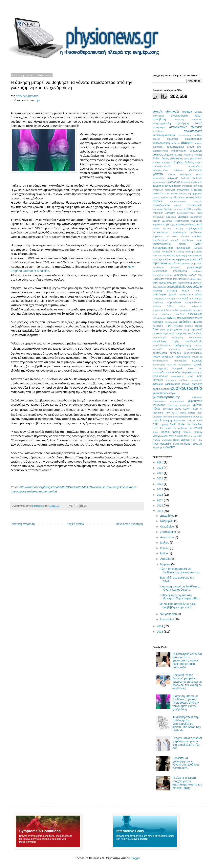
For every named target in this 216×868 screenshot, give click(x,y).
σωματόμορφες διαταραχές (168, 368)
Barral (183, 413)
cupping (164, 424)
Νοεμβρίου (167, 521)
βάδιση (156, 158)
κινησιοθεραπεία (163, 248)
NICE (199, 436)
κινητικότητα (168, 252)
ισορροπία (197, 221)
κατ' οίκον (171, 236)
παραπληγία (174, 302)
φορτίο (156, 389)
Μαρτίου (166, 564)
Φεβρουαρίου (169, 614)
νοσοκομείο (180, 275)
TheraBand (197, 444)
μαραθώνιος (175, 263)
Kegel (155, 432)
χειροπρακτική (177, 401)
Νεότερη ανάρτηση (23, 524)
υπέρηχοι (158, 380)
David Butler (177, 424)
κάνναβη (179, 229)
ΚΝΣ (155, 256)
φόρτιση (165, 389)
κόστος (171, 255)
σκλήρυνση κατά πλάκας (188, 334)
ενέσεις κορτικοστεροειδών (187, 197)
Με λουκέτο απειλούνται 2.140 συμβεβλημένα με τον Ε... (178, 606)
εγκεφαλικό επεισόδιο (190, 190)
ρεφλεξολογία (174, 330)
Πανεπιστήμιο (195, 299)
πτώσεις (178, 326)
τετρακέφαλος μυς (192, 372)
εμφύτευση (166, 197)
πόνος (171, 318)
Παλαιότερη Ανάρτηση (129, 524)
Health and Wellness (176, 428)
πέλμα (182, 306)
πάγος (199, 295)
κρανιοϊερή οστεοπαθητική (189, 256)
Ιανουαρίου (167, 619)
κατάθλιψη (197, 236)
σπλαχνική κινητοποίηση (187, 337)
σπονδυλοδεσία (194, 341)
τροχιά (190, 376)
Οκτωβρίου (167, 526)
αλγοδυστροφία (179, 116)
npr (38, 100)
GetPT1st (158, 428)
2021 (160, 478)
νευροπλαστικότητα (162, 275)
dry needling (195, 424)
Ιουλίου (165, 543)
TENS (187, 444)
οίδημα (193, 279)
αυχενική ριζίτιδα (173, 155)
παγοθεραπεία (186, 295)
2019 (160, 489)
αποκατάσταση (193, 131)
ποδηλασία (166, 314)
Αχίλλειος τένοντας (193, 155)
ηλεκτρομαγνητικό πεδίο (190, 213)
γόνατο (158, 174)
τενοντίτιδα (159, 372)
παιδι (179, 299)
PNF (193, 440)
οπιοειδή (197, 283)
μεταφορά (175, 267)
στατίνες (198, 345)
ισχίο (166, 225)
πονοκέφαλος (159, 318)
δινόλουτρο (197, 182)
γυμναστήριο (159, 178)
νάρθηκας (197, 271)
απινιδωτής (158, 131)
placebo (185, 440)
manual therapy (193, 432)
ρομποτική (168, 334)
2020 (160, 484)
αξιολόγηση (182, 123)
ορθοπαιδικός (159, 287)
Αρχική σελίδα (75, 524)
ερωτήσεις (178, 209)
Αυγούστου (167, 537)
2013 (160, 632)
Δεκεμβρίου (168, 516)
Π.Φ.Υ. (199, 291)
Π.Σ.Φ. (186, 291)
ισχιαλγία (158, 225)
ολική (200, 279)
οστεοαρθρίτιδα (176, 287)
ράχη (163, 330)
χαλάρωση (197, 397)
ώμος (178, 409)
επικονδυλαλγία (161, 205)
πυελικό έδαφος (194, 326)
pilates (176, 440)
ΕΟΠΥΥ (157, 201)
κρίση (155, 260)
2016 (160, 506)
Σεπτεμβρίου (168, 532)
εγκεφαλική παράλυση (164, 190)
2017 (160, 500)
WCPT (171, 447)
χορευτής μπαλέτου (179, 405)
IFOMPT (198, 428)
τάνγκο (191, 368)
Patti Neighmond (27, 96)
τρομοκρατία (177, 376)
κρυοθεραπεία (167, 260)
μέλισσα (198, 263)
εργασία (178, 205)
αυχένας (158, 155)
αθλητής (158, 112)
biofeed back (195, 413)
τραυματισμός (160, 376)
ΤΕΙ (200, 368)
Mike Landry (190, 436)
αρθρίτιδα (172, 139)
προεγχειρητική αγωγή (190, 318)
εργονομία (158, 209)
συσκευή (172, 365)
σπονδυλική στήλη (166, 341)
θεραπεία (183, 217)
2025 (160, 462)
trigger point (159, 448)
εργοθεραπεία (194, 205)
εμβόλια (156, 197)
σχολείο (198, 365)
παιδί (185, 299)
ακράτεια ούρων (192, 112)
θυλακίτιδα (167, 221)
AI (201, 409)
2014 (160, 626)
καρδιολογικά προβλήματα (188, 232)
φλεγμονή (197, 384)
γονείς (199, 174)
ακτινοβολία (158, 116)
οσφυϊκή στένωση (165, 291)
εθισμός (183, 194)
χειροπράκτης (159, 401)
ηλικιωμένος (159, 217)
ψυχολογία (168, 409)
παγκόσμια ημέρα (164, 294)
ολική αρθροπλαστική (164, 283)
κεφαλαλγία (188, 240)
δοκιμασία (158, 186)
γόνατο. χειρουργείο (180, 174)
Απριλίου (166, 559)
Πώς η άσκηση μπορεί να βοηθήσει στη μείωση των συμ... (181, 571)
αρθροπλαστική (194, 139)
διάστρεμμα (174, 182)
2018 (160, 495)
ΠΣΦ (168, 326)
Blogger (135, 858)
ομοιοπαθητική (185, 283)
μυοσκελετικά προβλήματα (170, 271)
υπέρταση (171, 380)
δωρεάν (178, 186)
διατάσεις (186, 182)
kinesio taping (170, 432)
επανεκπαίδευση (178, 201)
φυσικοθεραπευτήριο (164, 393)
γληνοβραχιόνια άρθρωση (168, 170)
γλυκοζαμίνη (195, 170)
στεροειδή (157, 349)
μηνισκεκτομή (195, 267)
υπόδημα (184, 380)
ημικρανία (171, 217)
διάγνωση (173, 178)
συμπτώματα (160, 353)
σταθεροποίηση (182, 345)
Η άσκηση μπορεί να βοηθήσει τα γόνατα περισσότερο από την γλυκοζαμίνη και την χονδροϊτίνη (186, 703)
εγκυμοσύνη (172, 194)
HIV (190, 428)
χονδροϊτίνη (159, 405)
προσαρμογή (171, 322)
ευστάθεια (197, 209)
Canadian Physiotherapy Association (171, 417)
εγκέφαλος (158, 194)
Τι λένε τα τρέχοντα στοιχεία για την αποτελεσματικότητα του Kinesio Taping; (187, 783)
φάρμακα (158, 384)
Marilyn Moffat (160, 436)
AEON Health (191, 409)
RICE (199, 440)
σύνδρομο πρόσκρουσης (176, 357)
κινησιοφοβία (183, 248)
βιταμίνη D (167, 162)
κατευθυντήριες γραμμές (166, 240)
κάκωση (167, 229)
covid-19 (191, 420)
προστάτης (158, 326)
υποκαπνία (197, 380)
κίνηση (198, 244)
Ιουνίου (165, 548)
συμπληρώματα (194, 349)
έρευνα (168, 209)
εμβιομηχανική (195, 194)
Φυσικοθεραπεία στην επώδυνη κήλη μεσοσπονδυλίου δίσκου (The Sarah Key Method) (187, 724)
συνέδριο (197, 361)
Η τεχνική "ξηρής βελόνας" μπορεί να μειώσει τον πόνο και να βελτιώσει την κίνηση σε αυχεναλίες (187, 682)
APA (168, 413)
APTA (175, 413)
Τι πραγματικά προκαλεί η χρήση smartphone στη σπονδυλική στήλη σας (187, 743)
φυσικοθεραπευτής (166, 397)
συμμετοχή (174, 349)
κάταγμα (185, 236)
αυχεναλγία (196, 151)
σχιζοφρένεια (185, 365)
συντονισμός (159, 365)
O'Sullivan (167, 440)
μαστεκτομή (188, 263)
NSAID (156, 440)
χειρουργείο (195, 401)
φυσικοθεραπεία (186, 388)
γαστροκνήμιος (195, 166)
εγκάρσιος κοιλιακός (192, 186)
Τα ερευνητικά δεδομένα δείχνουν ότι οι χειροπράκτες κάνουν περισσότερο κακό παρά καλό (187, 661)
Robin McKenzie (162, 444)
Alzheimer (158, 413)
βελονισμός (177, 158)
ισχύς (172, 225)
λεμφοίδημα (182, 260)
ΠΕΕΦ (170, 306)
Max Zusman (176, 436)
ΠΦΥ (156, 329)
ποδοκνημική (195, 314)
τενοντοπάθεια (173, 372)
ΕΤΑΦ (188, 209)
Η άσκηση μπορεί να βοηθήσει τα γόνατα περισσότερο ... (180, 588)
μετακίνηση (158, 267)
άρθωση (175, 143)
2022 (160, 473)
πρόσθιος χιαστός (191, 322)
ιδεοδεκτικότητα (181, 221)
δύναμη (169, 186)
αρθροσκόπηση (161, 143)
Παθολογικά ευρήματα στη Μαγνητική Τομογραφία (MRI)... (180, 597)
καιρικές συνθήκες (186, 225)
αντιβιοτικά (197, 120)
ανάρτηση (179, 120)
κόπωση (162, 256)
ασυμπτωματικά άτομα (180, 147)
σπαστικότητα (159, 337)
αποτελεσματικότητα (164, 135)
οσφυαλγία (194, 287)
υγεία (199, 376)
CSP (155, 424)
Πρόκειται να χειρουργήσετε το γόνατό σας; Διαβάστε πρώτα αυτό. (186, 763)
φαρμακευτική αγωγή (177, 384)
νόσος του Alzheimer (177, 279)
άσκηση (187, 143)
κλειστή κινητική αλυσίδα (189, 252)
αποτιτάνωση (184, 135)
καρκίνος (157, 236)
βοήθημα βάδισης (184, 162)
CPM (200, 420)
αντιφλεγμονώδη (162, 123)
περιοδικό (174, 310)
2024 (160, 468)
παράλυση (158, 302)
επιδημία (198, 201)
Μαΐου (164, 553)
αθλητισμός (172, 112)
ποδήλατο (180, 314)
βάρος (165, 158)
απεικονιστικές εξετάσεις (186, 127)
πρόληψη (158, 322)
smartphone (177, 444)
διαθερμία (185, 178)
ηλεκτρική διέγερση (164, 213)
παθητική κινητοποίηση (164, 299)
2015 (160, 511)
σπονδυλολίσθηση (162, 345)
